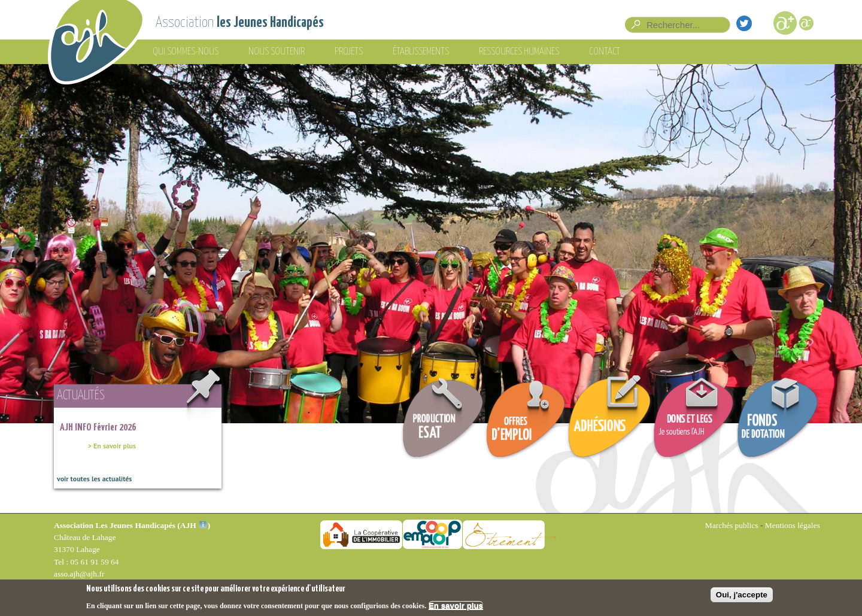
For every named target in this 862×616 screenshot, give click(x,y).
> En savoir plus (112, 446)
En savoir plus (456, 606)
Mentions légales (793, 525)
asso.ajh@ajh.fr (79, 574)
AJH (193, 525)
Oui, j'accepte (742, 595)
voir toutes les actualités (94, 479)
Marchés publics (732, 525)
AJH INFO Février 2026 (98, 428)
